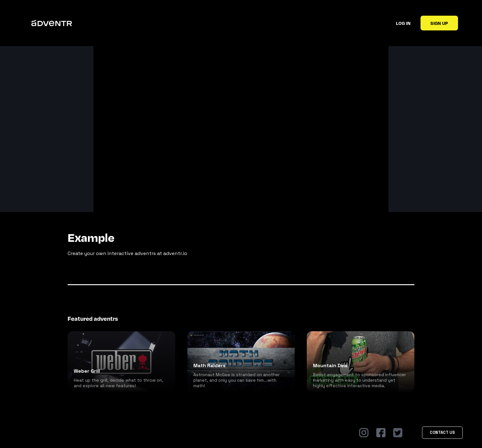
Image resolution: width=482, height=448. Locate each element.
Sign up (439, 23)
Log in (403, 23)
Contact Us (442, 432)
